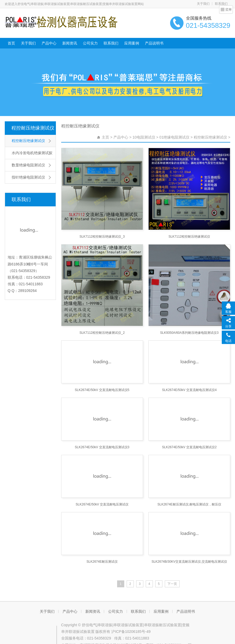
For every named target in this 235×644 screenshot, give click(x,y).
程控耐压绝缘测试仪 (33, 128)
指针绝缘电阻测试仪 (28, 177)
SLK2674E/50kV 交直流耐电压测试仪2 (189, 447)
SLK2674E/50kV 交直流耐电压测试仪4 (189, 390)
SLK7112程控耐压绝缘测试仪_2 (102, 333)
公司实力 (90, 43)
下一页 (172, 584)
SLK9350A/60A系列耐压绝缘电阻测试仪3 (189, 333)
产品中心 (49, 43)
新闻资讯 (70, 43)
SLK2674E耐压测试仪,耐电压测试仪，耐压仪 (189, 504)
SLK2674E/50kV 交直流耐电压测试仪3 (102, 447)
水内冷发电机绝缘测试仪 (32, 153)
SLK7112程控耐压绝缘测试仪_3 (102, 237)
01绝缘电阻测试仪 (175, 137)
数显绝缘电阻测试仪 (28, 165)
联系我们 (221, 4)
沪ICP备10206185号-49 (131, 632)
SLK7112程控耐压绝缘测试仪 (189, 237)
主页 (105, 137)
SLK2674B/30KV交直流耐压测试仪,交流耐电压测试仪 (189, 562)
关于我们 (203, 4)
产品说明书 (154, 43)
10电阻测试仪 (144, 137)
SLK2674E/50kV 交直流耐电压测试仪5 (102, 390)
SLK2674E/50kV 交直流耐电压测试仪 (102, 504)
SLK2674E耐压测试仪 (102, 562)
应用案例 (132, 43)
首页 (11, 43)
